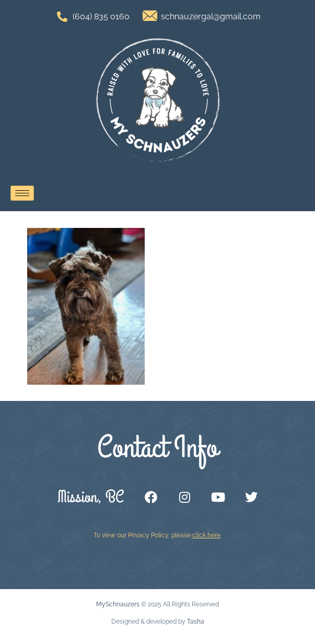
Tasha (196, 622)
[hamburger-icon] (22, 193)
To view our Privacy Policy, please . (157, 535)
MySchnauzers (118, 604)
